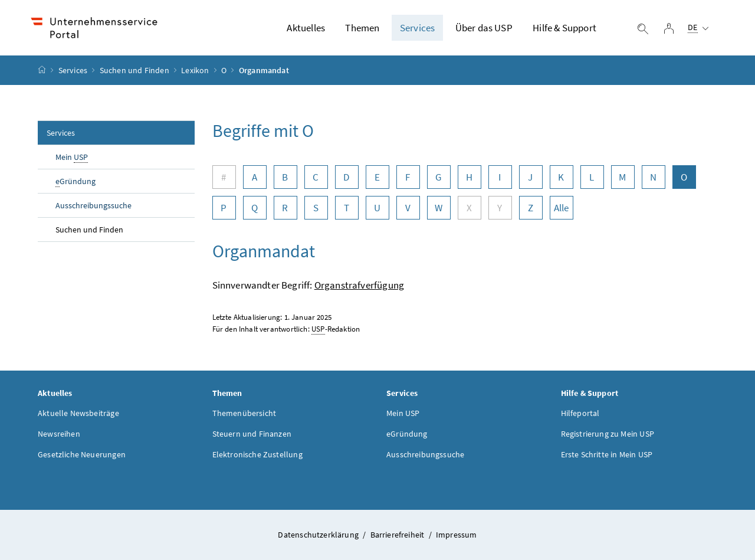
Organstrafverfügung (359, 285)
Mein (72, 157)
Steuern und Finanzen (252, 434)
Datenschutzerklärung (319, 535)
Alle (562, 208)
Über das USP (484, 28)
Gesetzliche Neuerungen (82, 454)
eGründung (407, 434)
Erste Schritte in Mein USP (607, 454)
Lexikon (195, 70)
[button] (703, 514)
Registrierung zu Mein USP (608, 434)
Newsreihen (59, 434)
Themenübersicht (244, 413)
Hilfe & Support (564, 28)
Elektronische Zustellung (257, 454)
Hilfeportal (580, 413)
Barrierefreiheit (398, 535)
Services (417, 28)
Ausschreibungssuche (93, 205)
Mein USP (403, 413)
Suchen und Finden (134, 70)
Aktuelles (306, 28)
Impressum (457, 535)
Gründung (75, 181)
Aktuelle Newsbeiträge (78, 413)
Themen (362, 28)
